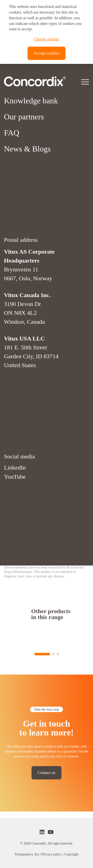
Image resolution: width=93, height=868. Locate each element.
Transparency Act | (28, 854)
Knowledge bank (31, 205)
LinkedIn (15, 572)
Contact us (46, 773)
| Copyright (71, 854)
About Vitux (24, 173)
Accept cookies (46, 53)
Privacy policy (52, 854)
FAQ (12, 237)
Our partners (24, 221)
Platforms (19, 189)
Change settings (47, 39)
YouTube (15, 581)
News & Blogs (27, 253)
